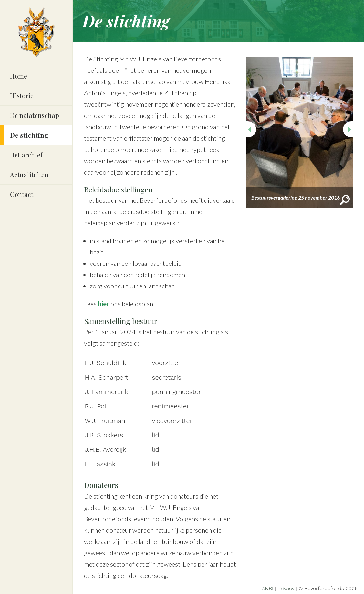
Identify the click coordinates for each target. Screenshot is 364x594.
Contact (22, 194)
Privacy (286, 588)
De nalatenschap (35, 115)
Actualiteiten (29, 174)
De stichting (29, 135)
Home (19, 76)
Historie (22, 96)
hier (104, 304)
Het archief (26, 155)
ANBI (267, 588)
